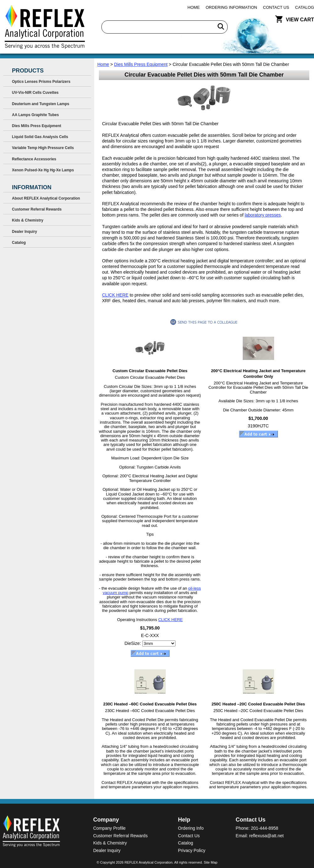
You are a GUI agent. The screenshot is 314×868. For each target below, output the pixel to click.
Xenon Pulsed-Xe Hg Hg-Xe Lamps (43, 170)
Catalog (305, 7)
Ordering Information (231, 7)
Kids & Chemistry (28, 220)
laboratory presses (263, 215)
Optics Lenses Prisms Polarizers (41, 82)
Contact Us (276, 7)
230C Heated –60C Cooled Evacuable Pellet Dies (150, 704)
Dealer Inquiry (24, 232)
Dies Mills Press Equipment (141, 64)
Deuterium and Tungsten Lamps (41, 104)
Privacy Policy (192, 850)
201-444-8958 (265, 828)
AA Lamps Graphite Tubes (35, 115)
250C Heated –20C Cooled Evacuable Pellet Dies (258, 704)
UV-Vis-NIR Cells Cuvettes (35, 93)
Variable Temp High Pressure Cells (43, 148)
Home (194, 7)
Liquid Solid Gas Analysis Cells (40, 137)
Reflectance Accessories (34, 159)
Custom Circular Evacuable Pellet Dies (150, 371)
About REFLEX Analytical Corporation (46, 198)
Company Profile (110, 828)
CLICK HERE (115, 295)
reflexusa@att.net (266, 836)
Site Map (211, 862)
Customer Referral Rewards (37, 209)
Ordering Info (191, 828)
